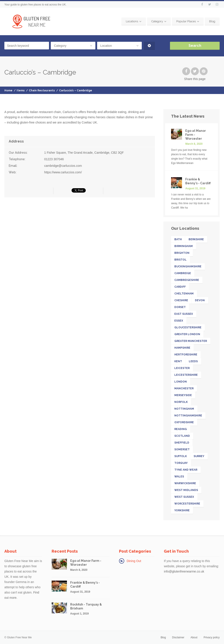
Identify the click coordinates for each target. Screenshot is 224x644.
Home (8, 91)
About (194, 637)
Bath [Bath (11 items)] (178, 239)
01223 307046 (54, 159)
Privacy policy (212, 637)
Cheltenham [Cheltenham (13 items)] (184, 294)
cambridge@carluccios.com (63, 166)
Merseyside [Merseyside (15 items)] (183, 395)
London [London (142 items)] (181, 382)
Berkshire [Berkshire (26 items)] (196, 239)
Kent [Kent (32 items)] (178, 361)
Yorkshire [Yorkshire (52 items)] (182, 510)
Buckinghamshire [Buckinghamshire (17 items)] (188, 266)
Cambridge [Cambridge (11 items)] (183, 273)
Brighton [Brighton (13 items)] (182, 253)
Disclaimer (178, 637)
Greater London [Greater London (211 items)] (187, 334)
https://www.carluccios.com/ (63, 172)
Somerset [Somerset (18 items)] (182, 449)
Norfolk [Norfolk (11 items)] (181, 402)
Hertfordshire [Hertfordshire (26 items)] (186, 355)
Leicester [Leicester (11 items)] (182, 368)
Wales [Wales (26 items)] (179, 477)
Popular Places (186, 21)
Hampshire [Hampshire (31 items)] (182, 348)
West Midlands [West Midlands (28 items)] (186, 490)
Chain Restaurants (42, 91)
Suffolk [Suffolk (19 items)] (181, 456)
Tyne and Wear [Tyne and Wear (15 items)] (186, 470)
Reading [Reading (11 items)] (181, 429)
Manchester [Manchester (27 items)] (184, 388)
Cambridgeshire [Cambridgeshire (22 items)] (187, 280)
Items (21, 91)
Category (157, 21)
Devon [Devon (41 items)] (200, 300)
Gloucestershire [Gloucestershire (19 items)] (188, 327)
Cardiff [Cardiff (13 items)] (180, 287)
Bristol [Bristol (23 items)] (180, 260)
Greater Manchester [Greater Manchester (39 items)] (191, 341)
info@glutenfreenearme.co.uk (184, 571)
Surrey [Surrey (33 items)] (199, 456)
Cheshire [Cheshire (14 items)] (181, 300)
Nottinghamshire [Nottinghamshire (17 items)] (188, 416)
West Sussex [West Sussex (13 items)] (184, 497)
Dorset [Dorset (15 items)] (180, 307)
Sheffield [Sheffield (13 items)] (182, 443)
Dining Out (134, 561)
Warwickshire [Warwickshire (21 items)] (185, 483)
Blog (212, 21)
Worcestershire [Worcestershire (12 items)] (187, 504)
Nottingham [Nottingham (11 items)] (184, 409)
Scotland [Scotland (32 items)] (182, 436)
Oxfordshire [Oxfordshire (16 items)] (184, 422)
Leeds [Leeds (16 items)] (193, 361)
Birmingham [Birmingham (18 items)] (184, 246)
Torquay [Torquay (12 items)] (181, 463)
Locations (132, 21)
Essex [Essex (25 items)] (179, 321)
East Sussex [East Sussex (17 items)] (184, 314)
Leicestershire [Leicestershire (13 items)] (186, 375)
